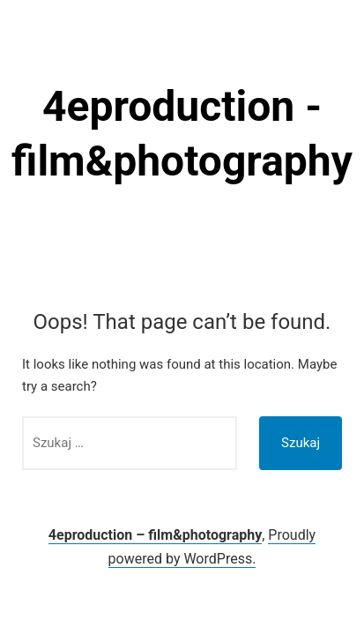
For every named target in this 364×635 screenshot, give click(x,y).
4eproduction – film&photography (155, 535)
